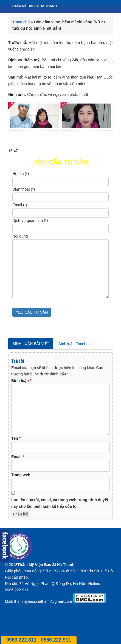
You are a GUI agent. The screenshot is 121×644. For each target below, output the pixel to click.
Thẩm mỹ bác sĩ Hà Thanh (31, 6)
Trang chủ (21, 22)
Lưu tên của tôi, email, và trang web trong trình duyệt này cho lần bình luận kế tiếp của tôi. (60, 503)
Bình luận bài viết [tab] (31, 344)
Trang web (21, 475)
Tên (16, 438)
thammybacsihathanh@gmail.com (43, 601)
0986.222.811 (22, 640)
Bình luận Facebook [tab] (75, 344)
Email (18, 457)
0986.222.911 (56, 640)
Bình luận (21, 381)
